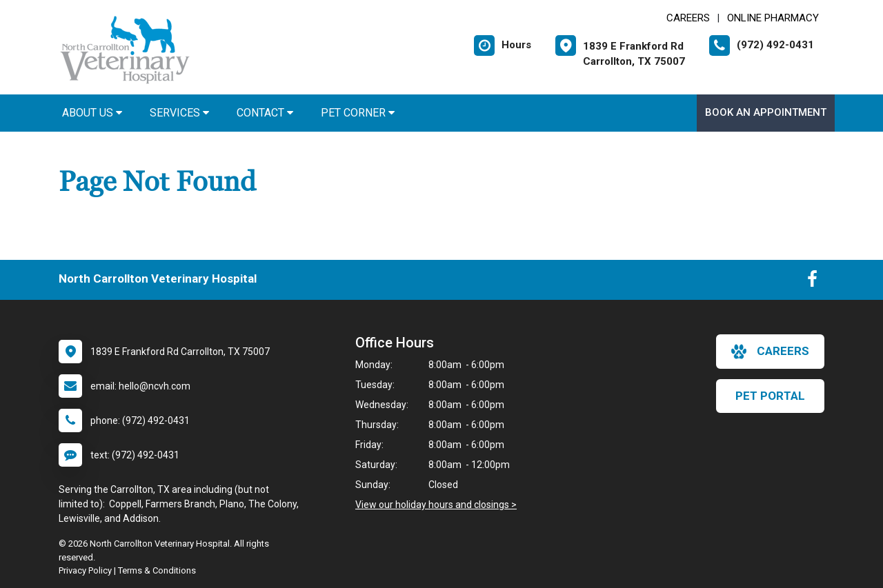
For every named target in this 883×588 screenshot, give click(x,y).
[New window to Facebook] (812, 282)
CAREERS (688, 18)
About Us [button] (92, 113)
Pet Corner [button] (358, 113)
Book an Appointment (766, 112)
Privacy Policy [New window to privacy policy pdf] (85, 570)
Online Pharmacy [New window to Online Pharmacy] (773, 18)
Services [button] (179, 113)
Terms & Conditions (157, 570)
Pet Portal (770, 396)
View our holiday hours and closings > (436, 505)
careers (770, 352)
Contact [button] (265, 113)
